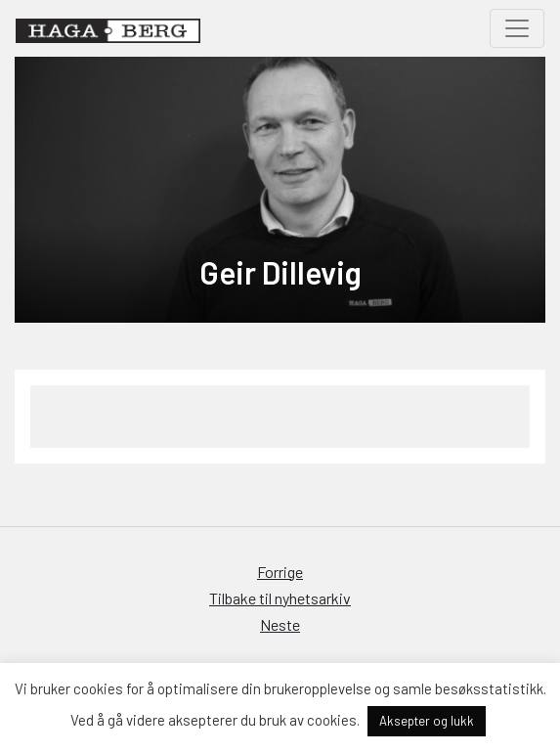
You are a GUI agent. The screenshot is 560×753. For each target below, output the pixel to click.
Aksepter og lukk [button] (427, 721)
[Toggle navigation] (517, 28)
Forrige (280, 572)
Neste (280, 624)
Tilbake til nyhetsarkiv (280, 598)
